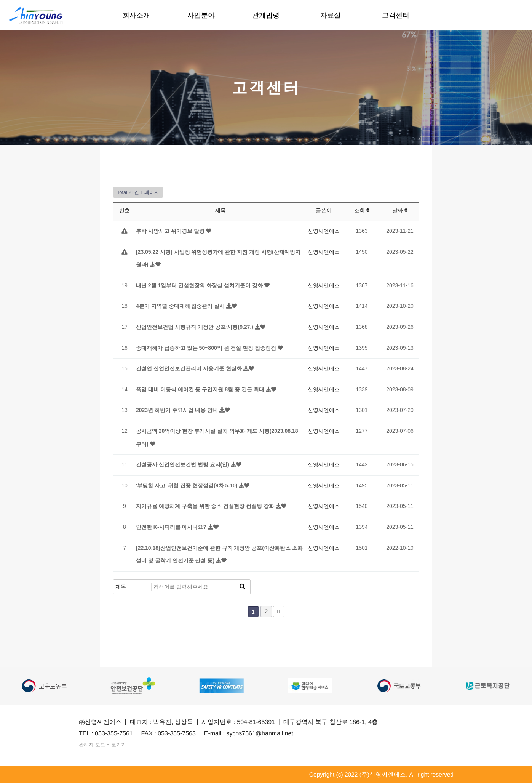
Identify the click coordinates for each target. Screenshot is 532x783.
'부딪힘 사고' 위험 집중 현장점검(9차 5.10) (187, 485)
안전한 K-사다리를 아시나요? (172, 527)
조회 (362, 210)
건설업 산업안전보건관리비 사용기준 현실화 (190, 368)
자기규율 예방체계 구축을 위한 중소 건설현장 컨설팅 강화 (206, 506)
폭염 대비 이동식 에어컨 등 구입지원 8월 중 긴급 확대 (201, 389)
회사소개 (136, 15)
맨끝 (279, 612)
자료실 (331, 15)
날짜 (400, 210)
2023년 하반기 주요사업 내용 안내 (178, 410)
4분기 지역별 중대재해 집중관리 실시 (181, 306)
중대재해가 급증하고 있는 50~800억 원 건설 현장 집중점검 (207, 348)
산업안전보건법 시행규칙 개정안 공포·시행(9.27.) (195, 327)
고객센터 (396, 15)
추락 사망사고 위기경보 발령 (171, 231)
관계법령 (266, 15)
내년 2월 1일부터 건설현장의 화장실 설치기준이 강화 (200, 285)
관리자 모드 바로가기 (110, 745)
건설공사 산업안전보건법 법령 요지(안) (183, 464)
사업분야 (201, 15)
